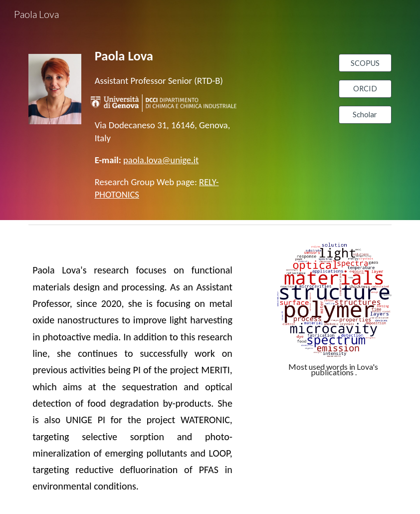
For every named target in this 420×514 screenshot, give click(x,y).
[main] (164, 67)
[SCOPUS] (365, 63)
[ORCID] (365, 89)
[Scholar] (365, 115)
